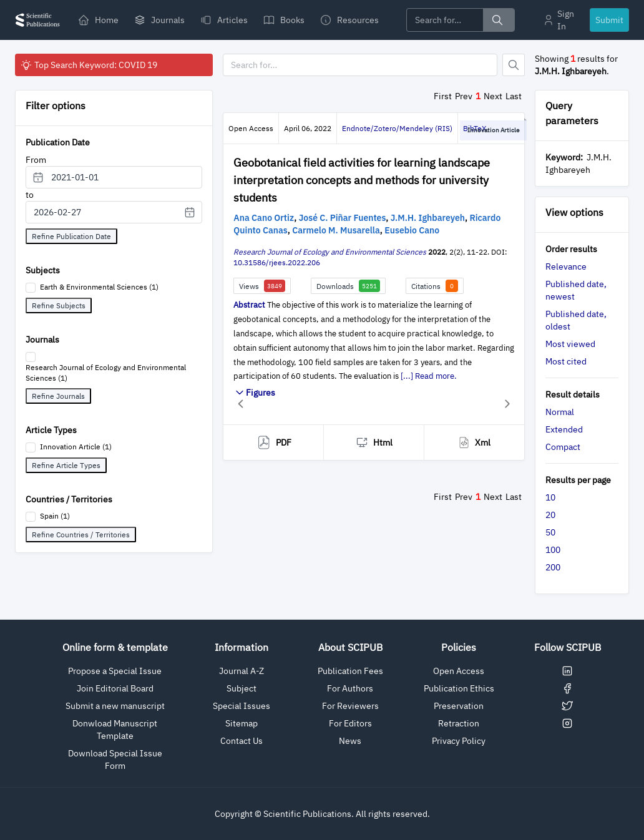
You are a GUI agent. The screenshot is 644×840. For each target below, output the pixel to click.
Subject (241, 688)
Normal (560, 412)
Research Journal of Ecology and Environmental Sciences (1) (106, 373)
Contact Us (241, 741)
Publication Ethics (459, 688)
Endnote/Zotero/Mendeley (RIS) (397, 128)
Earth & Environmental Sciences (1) (99, 287)
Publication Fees (350, 671)
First (443, 96)
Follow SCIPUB (568, 647)
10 (550, 497)
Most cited (566, 361)
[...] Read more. (429, 376)
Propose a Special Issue (115, 671)
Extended (564, 429)
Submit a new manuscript (115, 706)
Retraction (459, 723)
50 (550, 532)
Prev (464, 96)
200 (553, 567)
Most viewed (570, 344)
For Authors (350, 688)
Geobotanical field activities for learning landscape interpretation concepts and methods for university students (362, 180)
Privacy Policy (459, 741)
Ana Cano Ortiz (264, 218)
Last (514, 96)
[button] (241, 403)
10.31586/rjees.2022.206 (277, 262)
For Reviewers (350, 706)
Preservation (459, 706)
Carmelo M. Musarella (336, 230)
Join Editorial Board (115, 688)
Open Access (459, 671)
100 (553, 550)
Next (493, 96)
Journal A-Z (241, 671)
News (350, 741)
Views (262, 286)
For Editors (350, 723)
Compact (563, 447)
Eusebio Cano (412, 230)
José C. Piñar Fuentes (343, 218)
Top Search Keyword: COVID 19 (89, 65)
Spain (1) (55, 516)
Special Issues (241, 706)
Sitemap (241, 723)
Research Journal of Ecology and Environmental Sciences (330, 252)
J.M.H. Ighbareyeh (428, 218)
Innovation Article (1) (76, 447)
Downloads (348, 286)
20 (550, 515)
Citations (435, 286)
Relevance (566, 266)
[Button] (514, 65)
